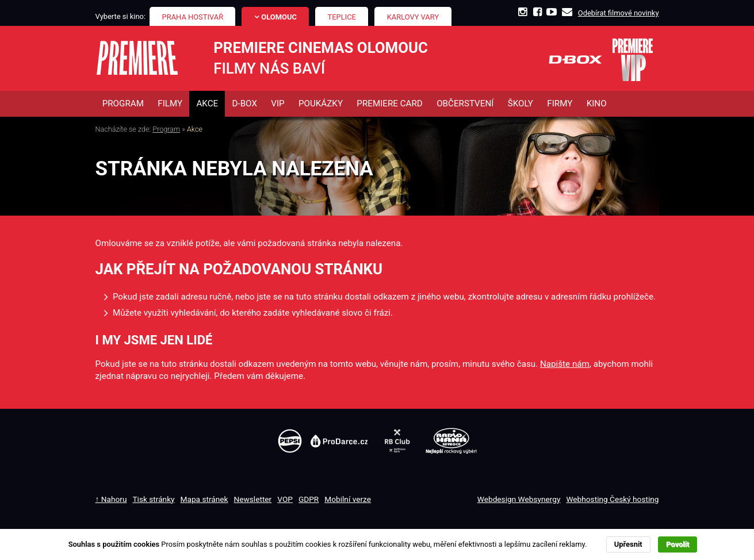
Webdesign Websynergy (519, 499)
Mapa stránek (204, 499)
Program (166, 129)
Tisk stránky (153, 499)
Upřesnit (628, 544)
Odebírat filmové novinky (619, 13)
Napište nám (565, 364)
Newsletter (253, 499)
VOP (285, 499)
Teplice (342, 17)
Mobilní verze (348, 499)
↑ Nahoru (111, 499)
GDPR (309, 499)
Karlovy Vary (413, 17)
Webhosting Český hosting (612, 499)
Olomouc (279, 17)
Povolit (678, 544)
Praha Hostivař (193, 17)
